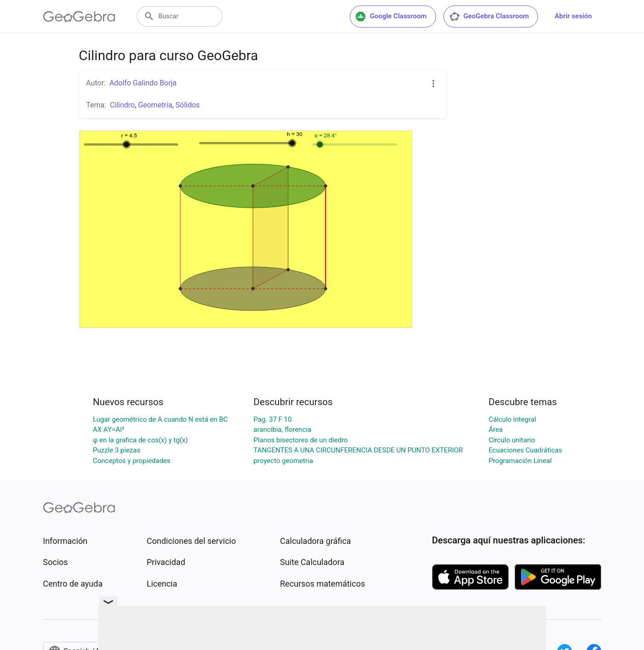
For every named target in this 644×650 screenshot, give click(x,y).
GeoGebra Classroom (489, 17)
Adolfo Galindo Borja (143, 83)
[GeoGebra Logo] (79, 17)
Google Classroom (391, 17)
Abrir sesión (573, 16)
